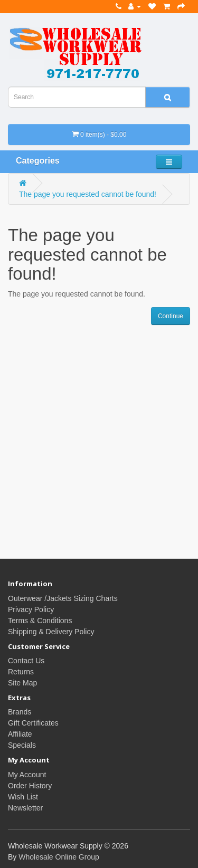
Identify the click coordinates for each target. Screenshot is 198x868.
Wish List (23, 797)
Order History (30, 786)
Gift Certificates (33, 723)
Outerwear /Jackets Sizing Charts (63, 598)
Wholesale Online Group (59, 857)
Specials (22, 745)
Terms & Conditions (40, 621)
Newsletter (25, 808)
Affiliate (20, 734)
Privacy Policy (31, 609)
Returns (21, 672)
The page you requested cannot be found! (88, 194)
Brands (20, 712)
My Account (27, 775)
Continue (171, 316)
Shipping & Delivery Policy (51, 632)
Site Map (22, 683)
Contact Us (26, 661)
